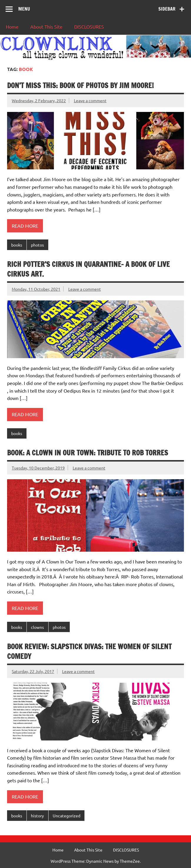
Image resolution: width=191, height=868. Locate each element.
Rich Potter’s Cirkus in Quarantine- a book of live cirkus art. (88, 269)
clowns (37, 627)
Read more (25, 226)
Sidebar (167, 9)
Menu (24, 9)
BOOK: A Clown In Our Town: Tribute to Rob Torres (88, 453)
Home (12, 27)
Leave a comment (90, 100)
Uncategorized (67, 816)
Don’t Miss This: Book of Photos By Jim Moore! (80, 85)
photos (37, 245)
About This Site (46, 27)
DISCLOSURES (89, 27)
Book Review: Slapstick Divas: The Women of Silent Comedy (89, 652)
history (37, 816)
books (17, 245)
